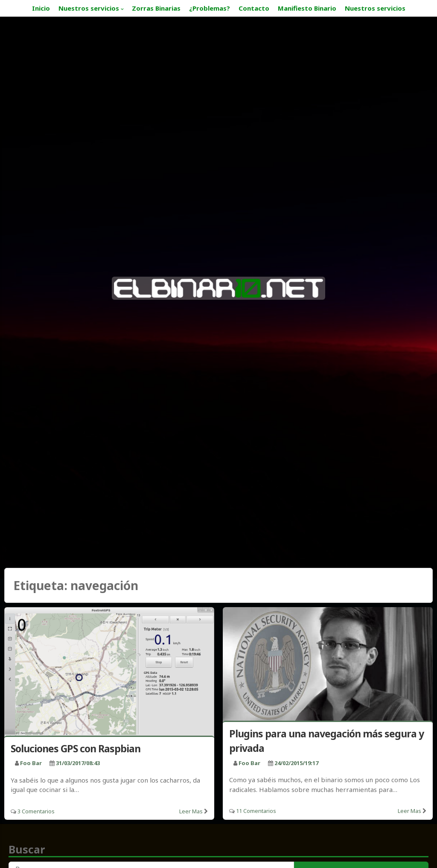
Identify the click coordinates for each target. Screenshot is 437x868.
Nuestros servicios (89, 8)
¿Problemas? (210, 8)
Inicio (41, 8)
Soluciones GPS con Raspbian (76, 748)
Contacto (254, 8)
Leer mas (191, 811)
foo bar (31, 763)
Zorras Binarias (156, 8)
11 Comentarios (256, 811)
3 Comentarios (36, 811)
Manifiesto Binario (307, 8)
